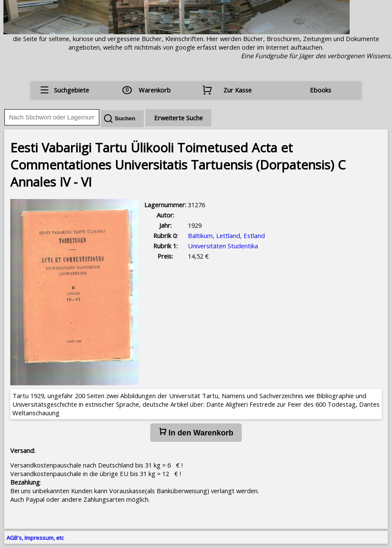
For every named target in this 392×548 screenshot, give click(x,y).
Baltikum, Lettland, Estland (226, 235)
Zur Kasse (238, 90)
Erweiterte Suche (178, 118)
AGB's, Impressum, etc (35, 538)
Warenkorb (155, 90)
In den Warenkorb (196, 432)
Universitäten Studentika (223, 246)
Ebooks (321, 90)
